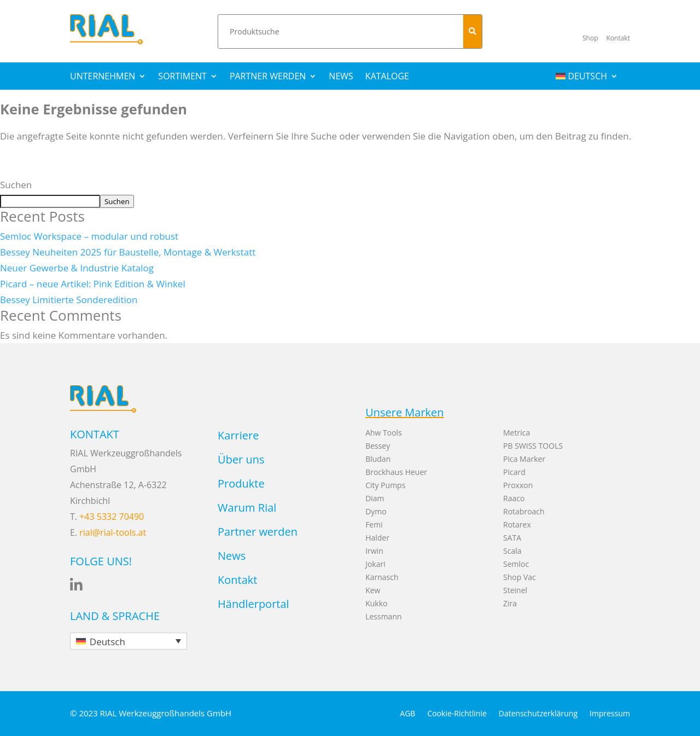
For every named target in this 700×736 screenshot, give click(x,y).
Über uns (241, 459)
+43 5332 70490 (112, 517)
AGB (407, 714)
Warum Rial (247, 508)
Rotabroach (524, 511)
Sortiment (182, 77)
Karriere (238, 435)
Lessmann (383, 616)
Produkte (241, 483)
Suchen (16, 185)
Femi (374, 525)
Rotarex (517, 525)
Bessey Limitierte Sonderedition (69, 300)
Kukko (376, 603)
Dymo (376, 511)
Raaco (514, 498)
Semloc (516, 564)
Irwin (374, 551)
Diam (375, 498)
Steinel (515, 590)
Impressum (610, 714)
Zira (510, 603)
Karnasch (382, 577)
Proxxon (518, 485)
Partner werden (268, 77)
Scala (512, 551)
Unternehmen (103, 77)
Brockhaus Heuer (396, 472)
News (341, 77)
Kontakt (237, 580)
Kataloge (387, 77)
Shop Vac (520, 577)
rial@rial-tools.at (113, 532)
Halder (377, 538)
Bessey (378, 446)
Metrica (517, 433)
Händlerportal (253, 604)
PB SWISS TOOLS (533, 446)
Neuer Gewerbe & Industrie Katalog (77, 268)
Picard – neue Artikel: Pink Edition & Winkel (93, 284)
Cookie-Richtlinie (457, 714)
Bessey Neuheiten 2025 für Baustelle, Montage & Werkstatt (128, 252)
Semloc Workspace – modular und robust (89, 236)
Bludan (378, 459)
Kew (373, 590)
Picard (514, 472)
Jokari (375, 564)
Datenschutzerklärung (538, 714)
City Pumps (385, 485)
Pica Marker (524, 459)
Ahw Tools (384, 433)
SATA (512, 538)
